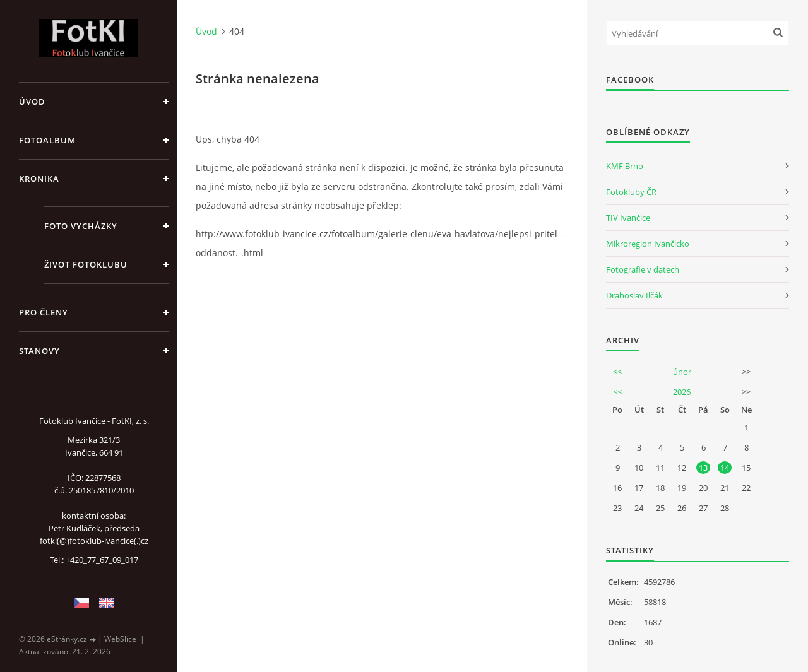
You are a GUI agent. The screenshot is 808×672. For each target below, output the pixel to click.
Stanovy (39, 351)
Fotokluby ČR (631, 192)
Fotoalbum (47, 140)
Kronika (39, 179)
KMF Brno (625, 166)
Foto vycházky (81, 226)
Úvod (32, 102)
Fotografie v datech (643, 269)
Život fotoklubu (86, 264)
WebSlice (120, 639)
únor (682, 372)
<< (617, 372)
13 (703, 468)
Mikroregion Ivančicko (648, 244)
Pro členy (44, 312)
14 (725, 468)
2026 (682, 392)
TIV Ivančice (628, 218)
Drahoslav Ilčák (634, 295)
